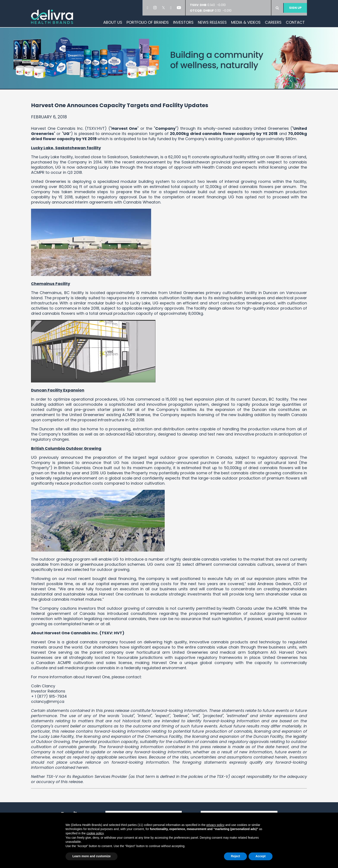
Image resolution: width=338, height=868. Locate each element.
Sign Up (295, 8)
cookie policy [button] (95, 833)
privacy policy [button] (215, 825)
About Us (113, 22)
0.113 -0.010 (211, 11)
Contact (295, 22)
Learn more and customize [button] (92, 856)
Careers (273, 22)
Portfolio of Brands (148, 22)
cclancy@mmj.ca (48, 701)
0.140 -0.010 (209, 5)
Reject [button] (235, 856)
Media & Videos (246, 22)
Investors (183, 22)
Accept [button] (261, 856)
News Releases (212, 22)
